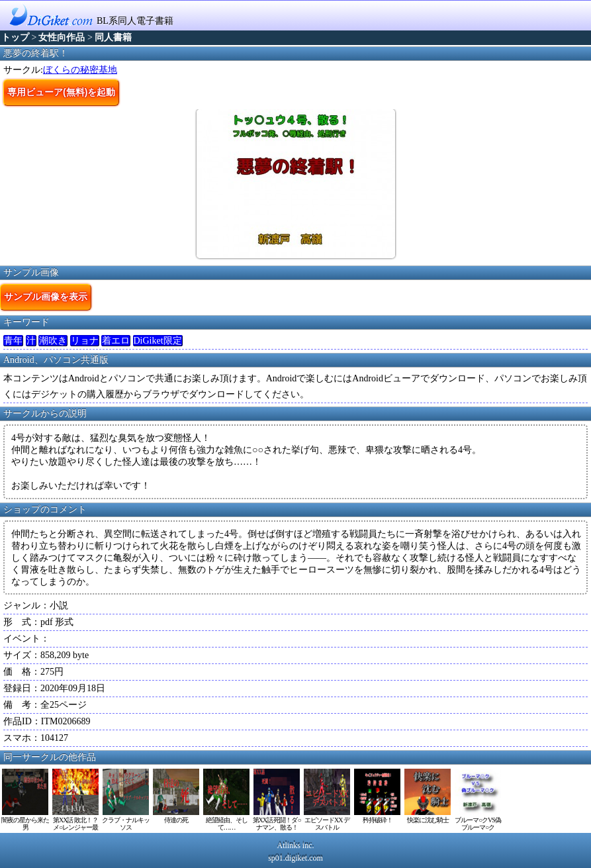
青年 (13, 341)
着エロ (116, 341)
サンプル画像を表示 (46, 297)
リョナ (85, 341)
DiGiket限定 (158, 341)
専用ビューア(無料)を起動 (61, 92)
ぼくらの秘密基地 (80, 70)
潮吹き (53, 341)
